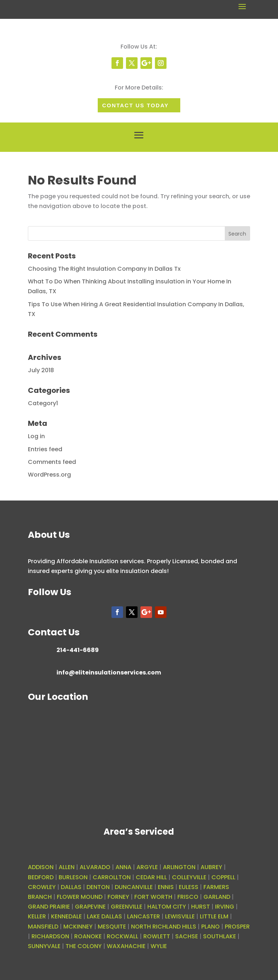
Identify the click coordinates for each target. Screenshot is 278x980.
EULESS (189, 887)
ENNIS (166, 887)
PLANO (210, 927)
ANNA (123, 867)
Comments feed (52, 462)
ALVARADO (95, 867)
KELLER (37, 916)
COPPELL (223, 877)
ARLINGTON (179, 867)
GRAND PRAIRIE (49, 907)
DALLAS (71, 887)
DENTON (98, 887)
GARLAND (217, 897)
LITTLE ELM (214, 916)
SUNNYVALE (44, 946)
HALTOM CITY (167, 907)
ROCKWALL (123, 936)
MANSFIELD (43, 927)
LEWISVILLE (180, 916)
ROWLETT (157, 936)
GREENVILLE (127, 907)
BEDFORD (41, 877)
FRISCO (188, 897)
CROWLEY (42, 887)
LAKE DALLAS (104, 916)
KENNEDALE (66, 916)
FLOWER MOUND (80, 897)
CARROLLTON (112, 877)
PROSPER (237, 927)
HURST (201, 907)
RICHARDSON (50, 936)
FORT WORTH (153, 897)
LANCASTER (144, 916)
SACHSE (187, 936)
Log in (36, 436)
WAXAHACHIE (126, 946)
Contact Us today (135, 105)
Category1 (43, 403)
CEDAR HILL (151, 877)
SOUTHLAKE (220, 936)
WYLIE (159, 946)
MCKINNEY (78, 927)
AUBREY (211, 867)
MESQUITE (112, 927)
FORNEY (118, 897)
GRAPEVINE (90, 907)
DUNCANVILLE (134, 887)
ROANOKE (88, 936)
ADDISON (41, 867)
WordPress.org (49, 475)
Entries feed (45, 449)
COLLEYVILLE (189, 877)
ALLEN (67, 867)
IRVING (225, 907)
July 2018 (41, 370)
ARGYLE (147, 867)
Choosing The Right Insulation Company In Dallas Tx (104, 269)
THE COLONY (84, 946)
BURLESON (73, 877)
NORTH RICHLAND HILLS (164, 927)
